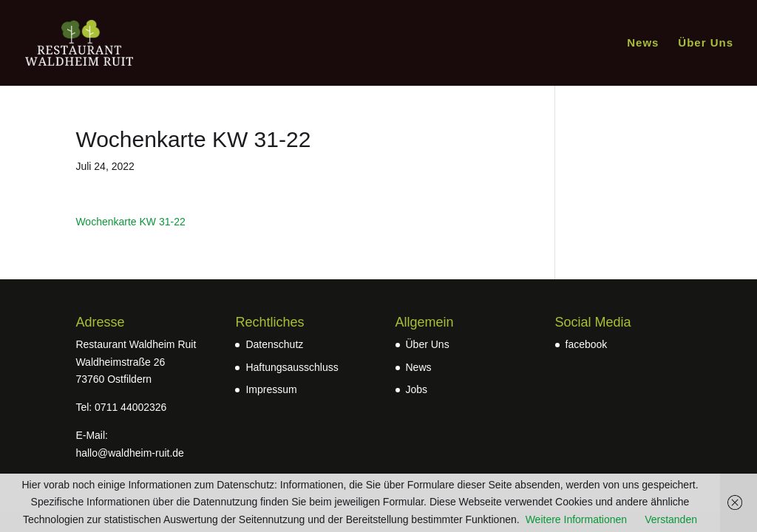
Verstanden (671, 519)
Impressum (271, 389)
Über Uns (706, 43)
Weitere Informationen (576, 519)
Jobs (417, 389)
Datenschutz (274, 344)
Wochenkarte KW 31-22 (130, 222)
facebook (587, 344)
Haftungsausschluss (292, 367)
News (643, 43)
